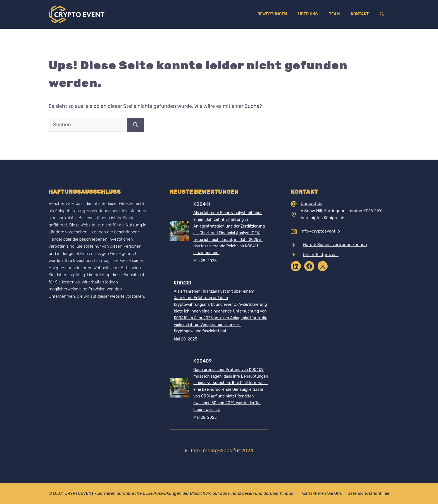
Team (335, 14)
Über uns (308, 14)
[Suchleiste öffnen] (382, 14)
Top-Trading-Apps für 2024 (222, 451)
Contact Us (312, 204)
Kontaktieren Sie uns (322, 493)
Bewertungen (272, 14)
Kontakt (360, 14)
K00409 (203, 361)
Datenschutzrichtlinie (368, 493)
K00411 (202, 204)
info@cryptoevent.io (320, 231)
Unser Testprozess (321, 255)
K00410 (183, 283)
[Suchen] (135, 125)
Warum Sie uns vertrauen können (335, 245)
